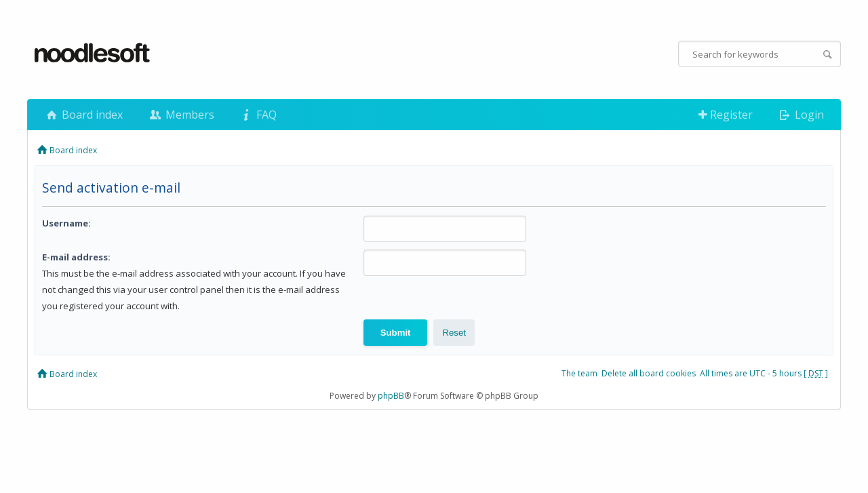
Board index (83, 115)
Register (726, 115)
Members (180, 115)
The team (579, 373)
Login (801, 115)
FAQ (258, 115)
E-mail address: (76, 257)
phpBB (391, 396)
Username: (66, 223)
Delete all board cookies (649, 373)
